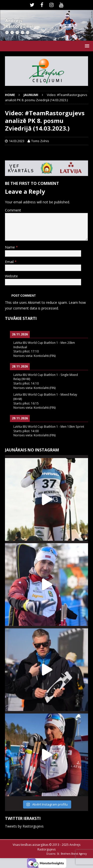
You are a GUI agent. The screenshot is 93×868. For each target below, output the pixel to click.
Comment (13, 210)
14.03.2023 (17, 141)
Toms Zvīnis (40, 141)
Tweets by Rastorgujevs (24, 826)
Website (11, 276)
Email (10, 262)
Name (10, 247)
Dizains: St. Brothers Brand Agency (67, 854)
